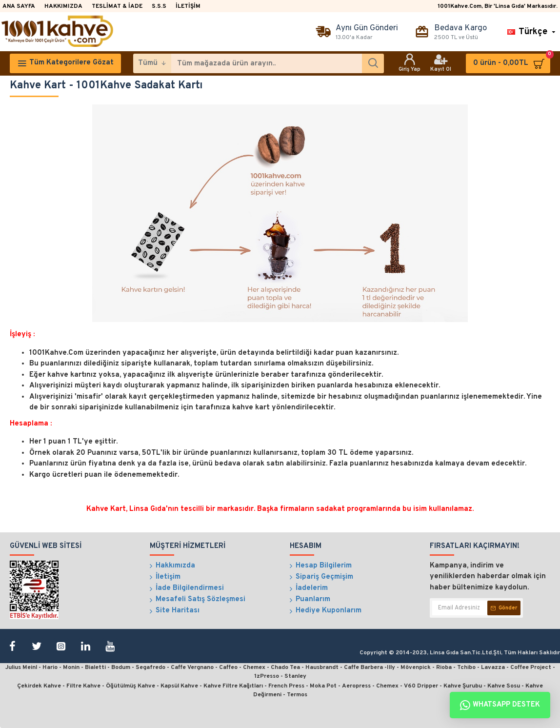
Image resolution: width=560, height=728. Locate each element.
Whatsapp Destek (500, 705)
